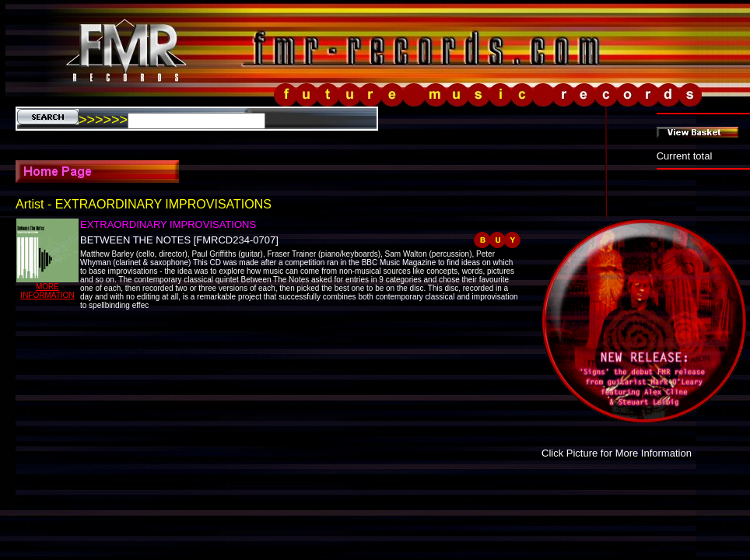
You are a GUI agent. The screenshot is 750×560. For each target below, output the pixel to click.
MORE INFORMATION (47, 291)
